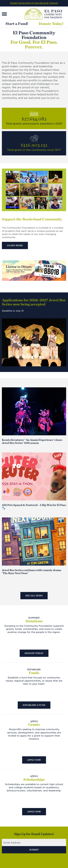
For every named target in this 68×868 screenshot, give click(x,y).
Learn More (15, 245)
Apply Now (34, 760)
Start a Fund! (17, 24)
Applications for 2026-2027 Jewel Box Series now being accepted (34, 302)
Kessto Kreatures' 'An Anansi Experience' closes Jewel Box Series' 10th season (32, 441)
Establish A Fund (34, 705)
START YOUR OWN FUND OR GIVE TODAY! (34, 3)
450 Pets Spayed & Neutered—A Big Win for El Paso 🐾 (34, 506)
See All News (34, 596)
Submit (34, 850)
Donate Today (34, 653)
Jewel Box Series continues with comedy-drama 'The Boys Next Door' (31, 572)
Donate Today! (51, 24)
